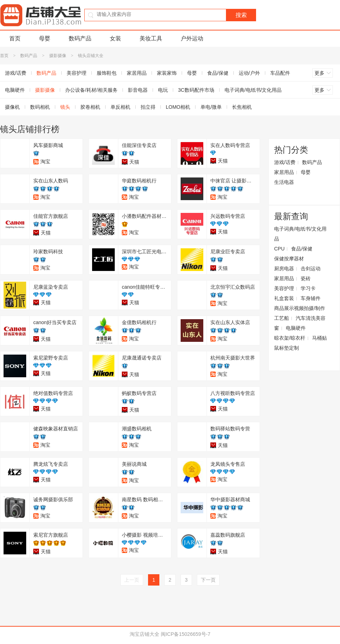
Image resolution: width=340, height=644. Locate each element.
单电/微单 (211, 107)
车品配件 (280, 73)
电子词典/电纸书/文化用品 (253, 90)
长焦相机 (242, 107)
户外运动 (192, 38)
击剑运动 (311, 269)
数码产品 (80, 38)
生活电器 (284, 182)
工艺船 (282, 318)
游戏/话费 (285, 162)
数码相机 (40, 107)
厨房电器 (284, 269)
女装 (115, 38)
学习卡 (308, 288)
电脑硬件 (296, 328)
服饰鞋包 (107, 73)
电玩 (163, 90)
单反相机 (120, 107)
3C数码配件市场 (196, 90)
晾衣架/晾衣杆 (290, 338)
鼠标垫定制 (287, 348)
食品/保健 (218, 73)
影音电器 (138, 90)
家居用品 (137, 73)
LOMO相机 (178, 107)
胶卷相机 (90, 107)
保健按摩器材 (289, 259)
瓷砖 (306, 278)
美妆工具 (151, 38)
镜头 (65, 107)
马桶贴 (319, 338)
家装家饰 (167, 73)
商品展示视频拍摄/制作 (300, 308)
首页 (15, 38)
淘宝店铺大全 (144, 634)
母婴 (45, 38)
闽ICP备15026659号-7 (186, 634)
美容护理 (76, 73)
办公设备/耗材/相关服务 (91, 90)
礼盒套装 (284, 298)
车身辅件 (311, 298)
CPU (279, 249)
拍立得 (148, 107)
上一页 (132, 580)
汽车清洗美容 (311, 318)
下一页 (208, 580)
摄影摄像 (58, 56)
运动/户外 (249, 73)
